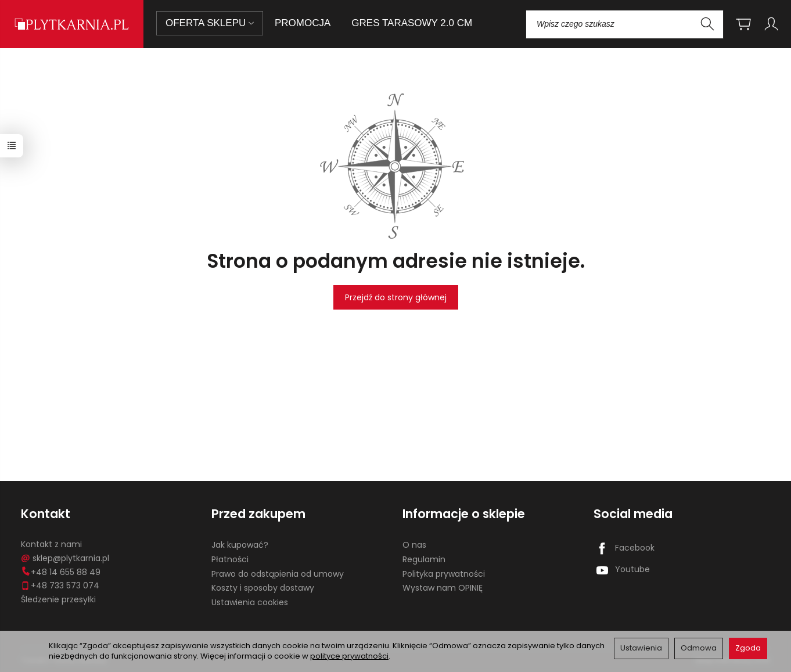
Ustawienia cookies (250, 602)
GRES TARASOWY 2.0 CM (412, 23)
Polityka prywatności (444, 574)
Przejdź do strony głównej (396, 297)
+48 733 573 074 (60, 585)
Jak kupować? (240, 545)
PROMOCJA (303, 23)
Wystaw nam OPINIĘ (443, 588)
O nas (414, 545)
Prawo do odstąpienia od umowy (278, 574)
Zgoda (748, 648)
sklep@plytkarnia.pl (65, 558)
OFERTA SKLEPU (210, 23)
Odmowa (699, 648)
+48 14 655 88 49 (61, 572)
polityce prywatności (349, 656)
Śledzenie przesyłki (58, 599)
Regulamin (424, 559)
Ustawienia (641, 648)
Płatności (230, 559)
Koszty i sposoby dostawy (263, 588)
